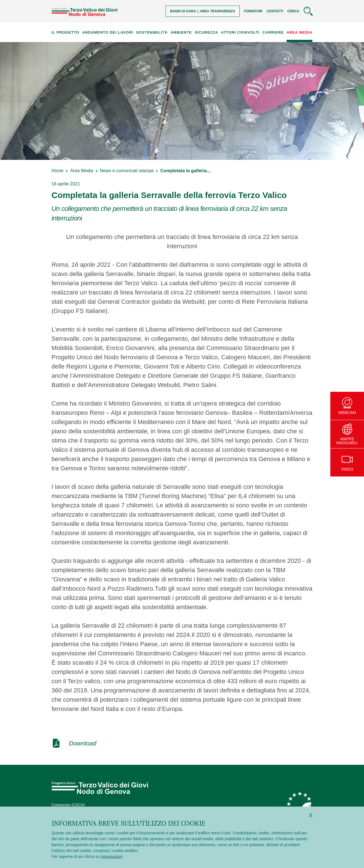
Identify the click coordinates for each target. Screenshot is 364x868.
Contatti (275, 11)
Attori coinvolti (240, 32)
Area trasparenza (218, 11)
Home (58, 171)
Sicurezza (207, 32)
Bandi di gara (183, 11)
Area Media (299, 32)
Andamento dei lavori (108, 32)
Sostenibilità (152, 32)
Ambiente (181, 32)
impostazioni (112, 857)
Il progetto (66, 32)
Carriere (273, 32)
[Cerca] (300, 11)
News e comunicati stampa (127, 171)
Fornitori (253, 11)
